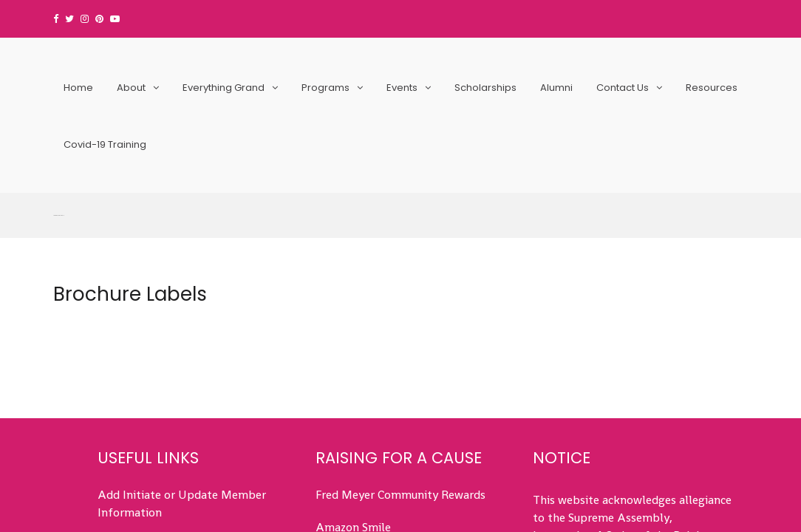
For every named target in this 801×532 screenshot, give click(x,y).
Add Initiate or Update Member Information (182, 311)
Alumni (556, 88)
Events (402, 88)
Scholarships (485, 88)
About (131, 88)
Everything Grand (224, 88)
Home (78, 88)
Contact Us (623, 88)
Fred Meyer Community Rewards (400, 302)
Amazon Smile (353, 334)
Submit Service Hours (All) (166, 352)
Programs (325, 88)
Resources (712, 88)
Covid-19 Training (105, 144)
